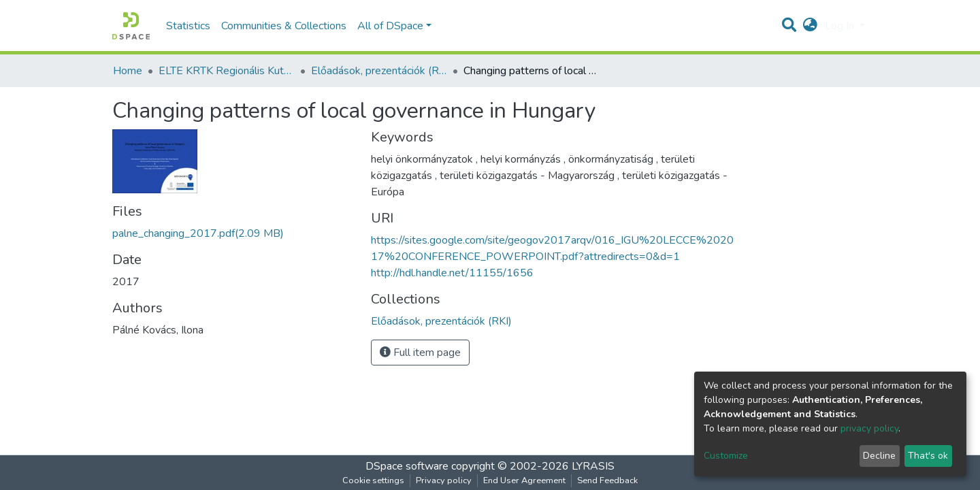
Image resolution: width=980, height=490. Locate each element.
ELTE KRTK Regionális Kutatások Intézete (227, 71)
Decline (879, 456)
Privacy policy (444, 480)
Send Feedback (607, 480)
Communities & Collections (284, 26)
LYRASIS (593, 466)
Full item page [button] (420, 353)
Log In (841, 26)
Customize (726, 456)
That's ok (928, 456)
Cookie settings (373, 480)
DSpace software (407, 466)
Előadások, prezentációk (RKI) (379, 71)
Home (128, 71)
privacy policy (869, 428)
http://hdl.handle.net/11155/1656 (452, 273)
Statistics (188, 26)
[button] (810, 26)
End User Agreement (524, 480)
